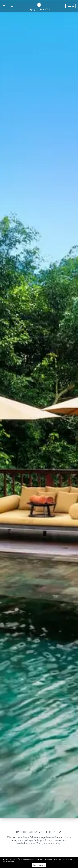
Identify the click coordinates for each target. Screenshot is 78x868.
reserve (70, 6)
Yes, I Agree (39, 865)
